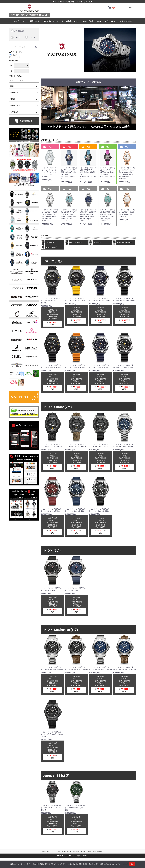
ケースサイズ (15, 106)
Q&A (99, 21)
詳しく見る (125, 864)
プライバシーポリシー (64, 851)
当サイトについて (48, 851)
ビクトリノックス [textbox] (17, 80)
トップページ (19, 21)
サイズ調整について (70, 21)
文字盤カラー (15, 112)
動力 (12, 86)
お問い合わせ (110, 21)
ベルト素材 (14, 92)
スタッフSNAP (126, 21)
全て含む (13, 55)
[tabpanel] (88, 50)
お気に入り (16, 37)
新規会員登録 (17, 31)
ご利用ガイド (34, 21)
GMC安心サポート (50, 21)
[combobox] (24, 80)
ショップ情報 (88, 21)
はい (132, 864)
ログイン (30, 37)
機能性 (13, 99)
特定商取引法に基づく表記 (82, 851)
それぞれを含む (16, 57)
